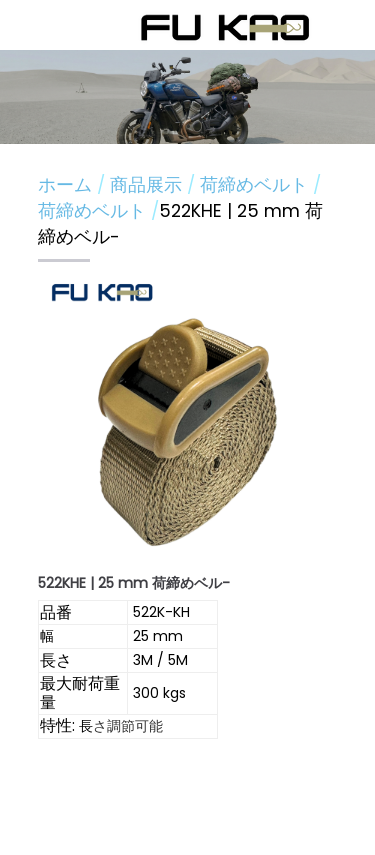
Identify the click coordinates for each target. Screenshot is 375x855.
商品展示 (148, 185)
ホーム (65, 185)
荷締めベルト (256, 185)
